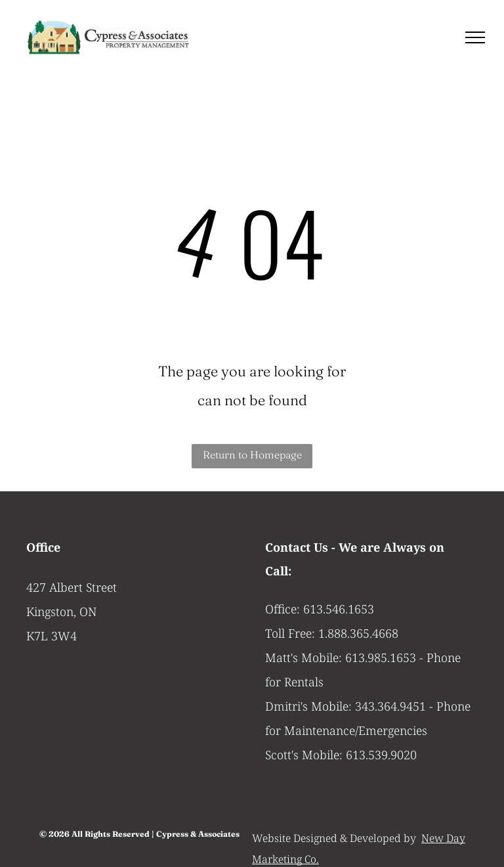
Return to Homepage (252, 455)
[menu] (475, 37)
